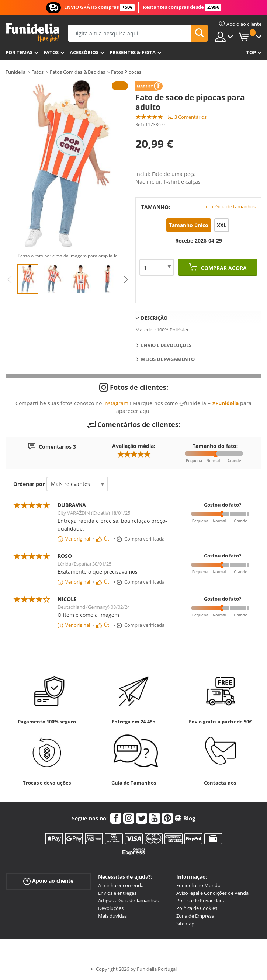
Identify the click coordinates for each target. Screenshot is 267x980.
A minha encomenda (121, 885)
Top (251, 52)
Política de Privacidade (201, 900)
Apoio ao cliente (48, 881)
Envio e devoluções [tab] (166, 345)
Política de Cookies (197, 908)
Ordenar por (29, 484)
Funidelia (15, 72)
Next (126, 279)
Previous (10, 279)
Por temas (19, 52)
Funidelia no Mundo (198, 885)
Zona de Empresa (195, 916)
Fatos (51, 52)
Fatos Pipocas (126, 72)
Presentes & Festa (133, 52)
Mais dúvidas (112, 916)
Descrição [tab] (154, 318)
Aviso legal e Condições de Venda (212, 893)
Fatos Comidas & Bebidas (77, 72)
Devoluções (111, 908)
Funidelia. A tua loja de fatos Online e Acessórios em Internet (32, 33)
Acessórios (84, 52)
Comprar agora (223, 268)
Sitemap (185, 924)
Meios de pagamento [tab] (168, 359)
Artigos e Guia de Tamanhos (128, 900)
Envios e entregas (117, 893)
